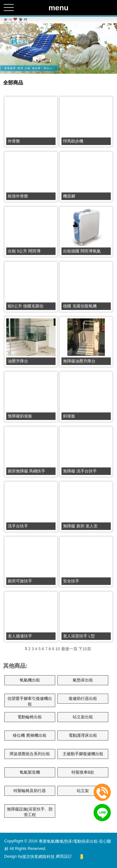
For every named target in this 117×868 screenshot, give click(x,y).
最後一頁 (69, 649)
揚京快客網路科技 (38, 856)
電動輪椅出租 (30, 717)
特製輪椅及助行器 (30, 791)
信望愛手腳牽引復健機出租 (30, 701)
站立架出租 (83, 717)
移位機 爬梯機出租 (30, 735)
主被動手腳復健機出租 (83, 754)
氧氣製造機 (30, 772)
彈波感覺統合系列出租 (30, 754)
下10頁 (85, 649)
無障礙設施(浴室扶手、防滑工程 (30, 812)
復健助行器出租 (83, 698)
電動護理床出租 (83, 735)
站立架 (83, 791)
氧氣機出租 (30, 680)
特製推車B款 (83, 772)
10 (57, 649)
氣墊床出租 (83, 680)
